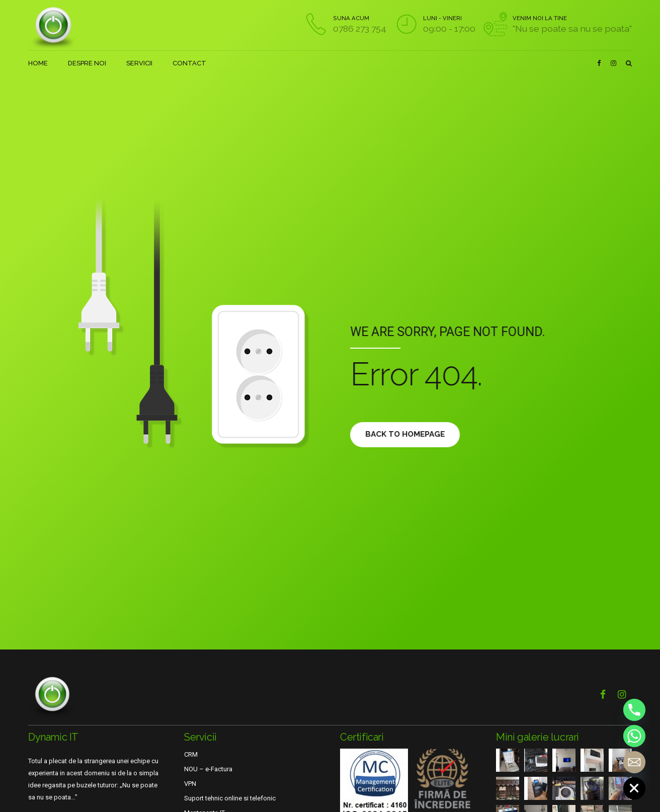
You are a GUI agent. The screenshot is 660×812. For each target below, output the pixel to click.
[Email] (634, 762)
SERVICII (139, 63)
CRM (191, 754)
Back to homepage (410, 434)
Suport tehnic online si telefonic (230, 798)
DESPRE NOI (87, 63)
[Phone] (634, 710)
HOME (38, 63)
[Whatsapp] (634, 736)
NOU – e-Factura (208, 769)
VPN (190, 784)
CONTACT (189, 63)
